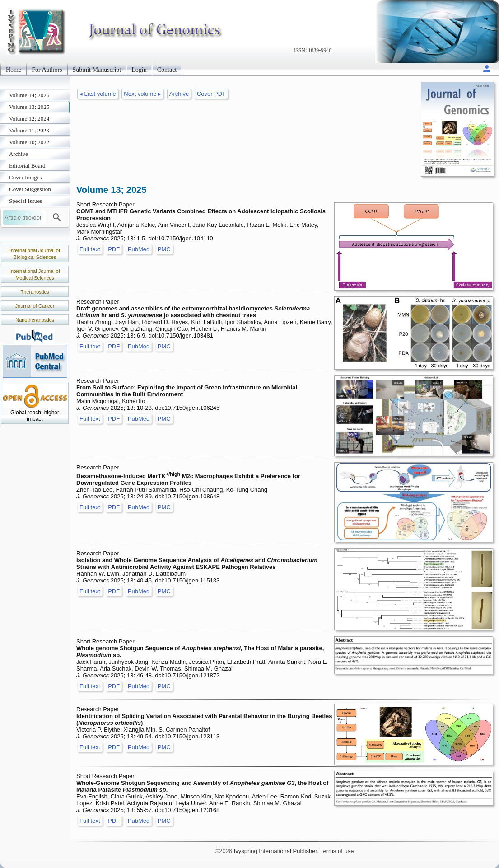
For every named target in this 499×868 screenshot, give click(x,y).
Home (14, 70)
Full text (90, 249)
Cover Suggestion (30, 189)
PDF (114, 249)
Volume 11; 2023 (29, 130)
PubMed (139, 249)
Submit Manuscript (97, 70)
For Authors (47, 70)
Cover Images (26, 177)
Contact (167, 70)
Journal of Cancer (35, 306)
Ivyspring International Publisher (275, 851)
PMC (164, 249)
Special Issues (26, 201)
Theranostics (35, 292)
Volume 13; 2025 (29, 107)
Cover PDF (211, 94)
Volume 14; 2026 (29, 95)
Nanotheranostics (35, 320)
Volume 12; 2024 (29, 119)
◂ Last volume (98, 94)
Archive (19, 154)
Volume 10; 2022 (29, 142)
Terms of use (337, 851)
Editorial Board (27, 166)
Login (139, 70)
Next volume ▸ (142, 94)
